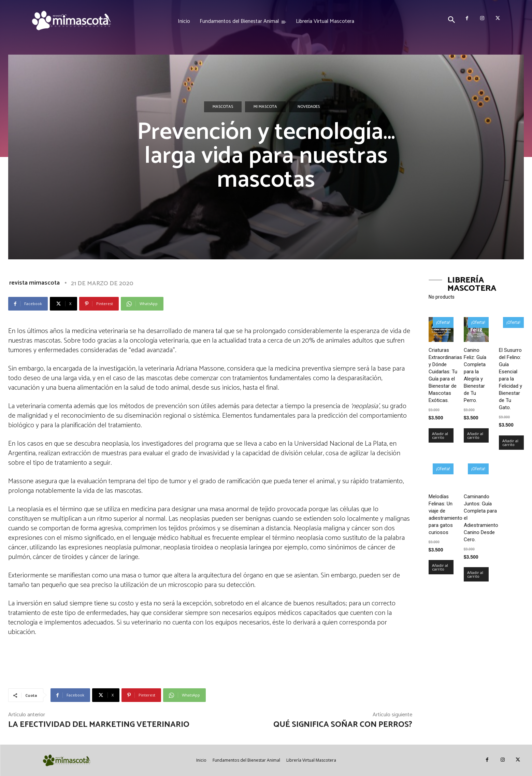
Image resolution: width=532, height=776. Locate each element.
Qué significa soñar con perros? (343, 725)
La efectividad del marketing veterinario (99, 725)
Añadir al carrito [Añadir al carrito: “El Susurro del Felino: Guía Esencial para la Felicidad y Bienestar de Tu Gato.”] (510, 443)
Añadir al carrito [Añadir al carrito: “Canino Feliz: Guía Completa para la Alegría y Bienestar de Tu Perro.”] (475, 435)
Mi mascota (265, 107)
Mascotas (223, 107)
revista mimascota (34, 283)
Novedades (309, 107)
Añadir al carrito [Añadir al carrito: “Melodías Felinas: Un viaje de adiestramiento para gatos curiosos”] (440, 567)
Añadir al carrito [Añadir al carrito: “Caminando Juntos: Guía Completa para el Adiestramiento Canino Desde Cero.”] (475, 574)
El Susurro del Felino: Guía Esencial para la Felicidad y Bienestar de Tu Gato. (511, 379)
